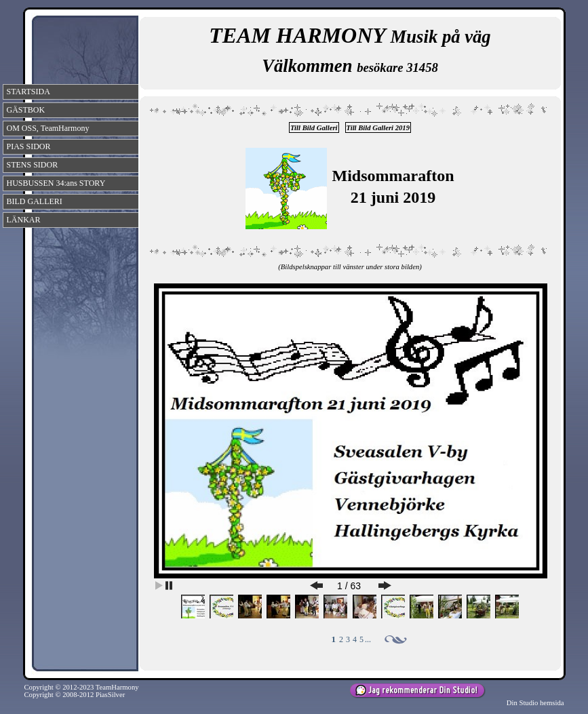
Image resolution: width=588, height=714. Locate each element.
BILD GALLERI (35, 201)
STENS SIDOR (33, 165)
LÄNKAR (24, 220)
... (368, 639)
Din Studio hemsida (535, 703)
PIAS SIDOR (29, 146)
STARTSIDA (28, 92)
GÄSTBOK (26, 110)
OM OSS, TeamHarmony (48, 128)
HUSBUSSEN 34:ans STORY (56, 183)
